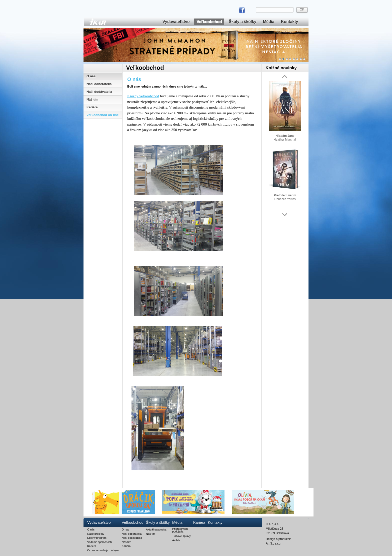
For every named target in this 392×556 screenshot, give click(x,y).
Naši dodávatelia (99, 92)
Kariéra (92, 107)
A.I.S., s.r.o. (273, 543)
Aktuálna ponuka (156, 529)
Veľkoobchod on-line (103, 115)
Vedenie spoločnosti (99, 542)
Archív (176, 540)
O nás (91, 76)
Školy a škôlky (242, 22)
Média (269, 22)
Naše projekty (96, 534)
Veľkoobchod (209, 22)
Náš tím (92, 99)
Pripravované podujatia (180, 530)
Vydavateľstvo (176, 22)
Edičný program (97, 538)
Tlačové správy (181, 536)
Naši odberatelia (99, 84)
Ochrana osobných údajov (103, 550)
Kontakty (289, 22)
